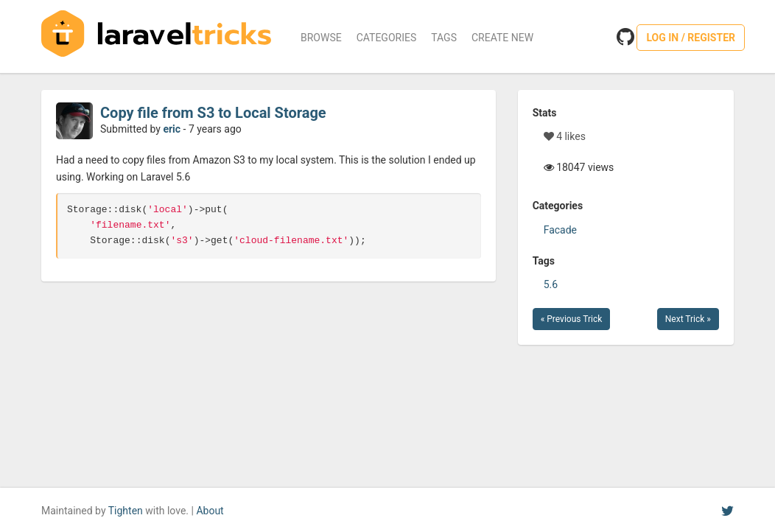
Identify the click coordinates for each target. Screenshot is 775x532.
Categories (387, 38)
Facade (560, 230)
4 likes (565, 136)
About (210, 511)
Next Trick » (688, 319)
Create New (502, 38)
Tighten (126, 511)
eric (172, 129)
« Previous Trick (572, 319)
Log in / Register (691, 38)
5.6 (551, 284)
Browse (321, 38)
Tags (444, 38)
